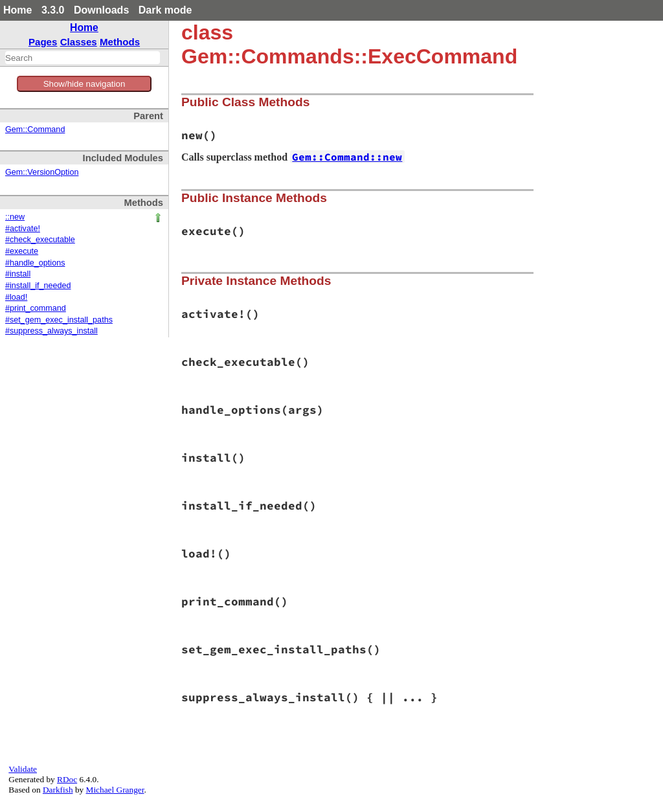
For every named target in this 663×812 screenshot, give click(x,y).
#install (18, 274)
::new (15, 217)
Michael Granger (115, 790)
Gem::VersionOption (42, 172)
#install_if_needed (38, 286)
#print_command (36, 308)
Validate (23, 769)
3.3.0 (53, 10)
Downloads (101, 10)
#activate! (23, 229)
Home (17, 10)
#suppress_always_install (51, 331)
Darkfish (58, 790)
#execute (22, 251)
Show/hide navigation (84, 84)
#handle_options (35, 263)
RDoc (67, 779)
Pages (43, 42)
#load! (16, 297)
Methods (120, 42)
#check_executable (40, 240)
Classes (79, 42)
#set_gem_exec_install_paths (59, 320)
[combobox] (83, 58)
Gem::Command (35, 130)
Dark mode (165, 10)
